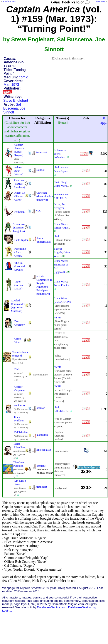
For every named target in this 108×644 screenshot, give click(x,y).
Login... (7, 611)
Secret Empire (61, 285)
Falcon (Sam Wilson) (19, 171)
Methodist (41, 487)
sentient (41, 466)
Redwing (19, 212)
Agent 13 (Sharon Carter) (20, 196)
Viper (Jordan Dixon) (19, 285)
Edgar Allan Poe (19, 445)
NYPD (67, 302)
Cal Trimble (21, 432)
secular (41, 408)
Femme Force (61, 194)
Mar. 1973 (11, 85)
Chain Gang (60, 182)
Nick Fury (20, 405)
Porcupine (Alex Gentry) (20, 252)
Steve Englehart (16, 101)
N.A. (38, 210)
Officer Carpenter (20, 388)
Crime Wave (60, 186)
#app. (104, 120)
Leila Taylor (21, 240)
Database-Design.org (82, 607)
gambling (42, 435)
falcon (57, 204)
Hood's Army (61, 228)
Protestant (41, 152)
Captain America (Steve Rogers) (19, 150)
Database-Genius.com (52, 607)
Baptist (40, 170)
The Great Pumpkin (19, 464)
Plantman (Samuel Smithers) (19, 184)
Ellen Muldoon (19, 419)
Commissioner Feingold (20, 354)
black (57, 167)
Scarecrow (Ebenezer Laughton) (19, 227)
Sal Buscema (12, 106)
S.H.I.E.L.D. (61, 198)
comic (24, 77)
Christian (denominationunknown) (45, 196)
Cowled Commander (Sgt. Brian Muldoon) (18, 306)
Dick (17, 369)
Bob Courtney (20, 323)
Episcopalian (44, 450)
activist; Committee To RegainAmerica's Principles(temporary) (44, 285)
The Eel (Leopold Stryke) (19, 266)
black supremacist (44, 240)
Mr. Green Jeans (20, 483)
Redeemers (60, 150)
